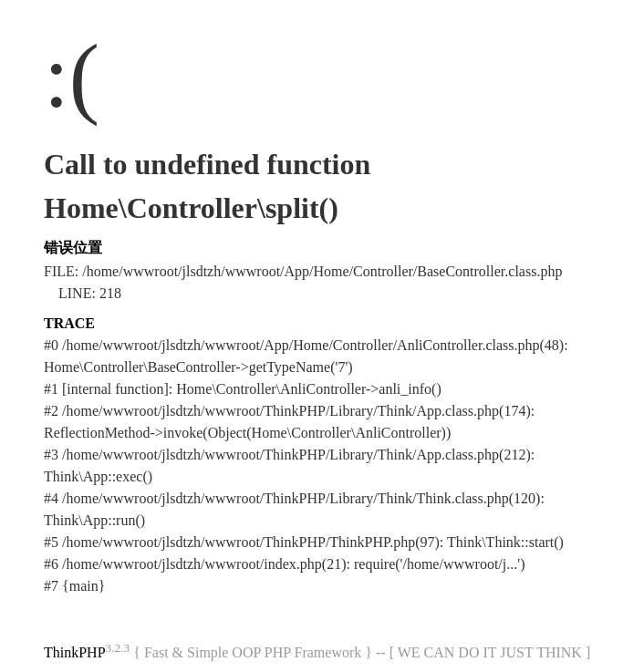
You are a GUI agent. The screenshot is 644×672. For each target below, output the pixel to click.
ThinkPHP (75, 652)
